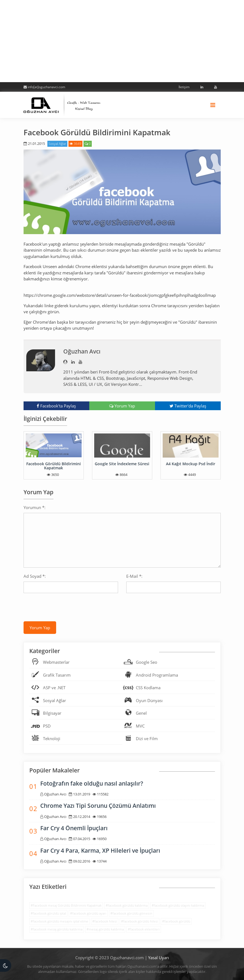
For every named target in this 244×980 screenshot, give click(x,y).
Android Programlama (157, 675)
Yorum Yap (122, 406)
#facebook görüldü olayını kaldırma (178, 905)
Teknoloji (52, 738)
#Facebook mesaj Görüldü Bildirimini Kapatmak (66, 905)
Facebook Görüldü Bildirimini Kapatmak (54, 466)
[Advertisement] (122, 41)
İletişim (184, 87)
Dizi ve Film (147, 738)
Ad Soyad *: (35, 576)
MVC (140, 726)
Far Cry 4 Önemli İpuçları (74, 828)
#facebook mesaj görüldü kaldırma (57, 929)
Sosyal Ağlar (57, 144)
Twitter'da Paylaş (188, 406)
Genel (141, 713)
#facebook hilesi (105, 921)
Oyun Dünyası (149, 700)
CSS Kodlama (148, 688)
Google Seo (147, 662)
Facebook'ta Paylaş (56, 406)
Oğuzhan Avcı (82, 351)
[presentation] (65, 608)
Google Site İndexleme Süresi (122, 464)
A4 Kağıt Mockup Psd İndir (191, 464)
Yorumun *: (35, 507)
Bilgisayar (52, 713)
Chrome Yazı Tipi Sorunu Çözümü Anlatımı (98, 806)
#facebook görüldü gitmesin (131, 913)
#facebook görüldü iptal (48, 913)
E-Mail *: (134, 576)
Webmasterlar (56, 662)
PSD (47, 726)
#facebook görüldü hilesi (140, 921)
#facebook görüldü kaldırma (127, 905)
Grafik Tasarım (57, 675)
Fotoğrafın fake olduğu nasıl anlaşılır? (92, 783)
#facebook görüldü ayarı (88, 913)
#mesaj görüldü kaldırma (105, 929)
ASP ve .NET (54, 688)
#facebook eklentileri (144, 929)
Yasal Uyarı (159, 958)
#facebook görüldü (176, 921)
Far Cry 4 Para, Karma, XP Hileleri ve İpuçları (100, 850)
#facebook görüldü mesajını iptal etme (59, 921)
